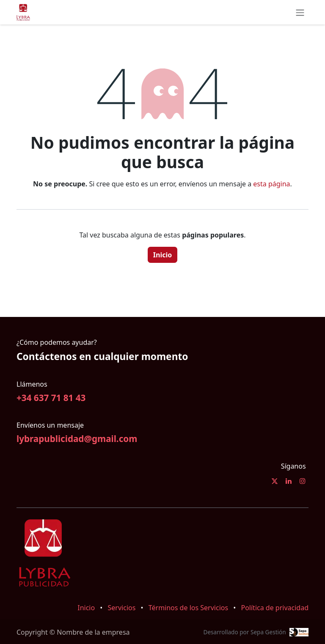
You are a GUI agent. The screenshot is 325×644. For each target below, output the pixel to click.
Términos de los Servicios (188, 608)
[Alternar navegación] (300, 12)
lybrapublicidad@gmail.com (77, 439)
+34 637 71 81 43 (51, 398)
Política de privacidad (275, 608)
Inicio (162, 255)
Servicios (122, 608)
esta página (271, 184)
